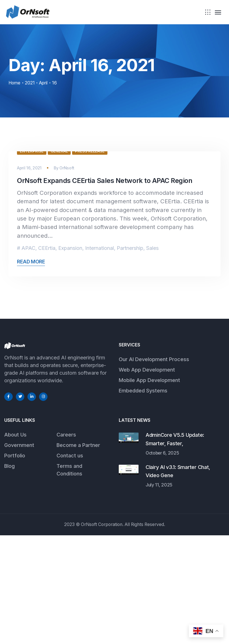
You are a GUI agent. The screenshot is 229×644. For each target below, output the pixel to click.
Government (19, 554)
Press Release (90, 260)
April (46, 83)
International (100, 357)
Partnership (130, 357)
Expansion (70, 357)
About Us (15, 543)
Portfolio (15, 564)
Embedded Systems (143, 499)
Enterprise (32, 260)
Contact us (70, 564)
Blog (9, 575)
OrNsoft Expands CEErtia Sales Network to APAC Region (105, 289)
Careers (66, 543)
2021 (31, 83)
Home (15, 83)
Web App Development (147, 478)
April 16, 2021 (29, 277)
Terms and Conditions (69, 578)
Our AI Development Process (154, 468)
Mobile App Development (149, 489)
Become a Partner (78, 554)
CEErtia (47, 357)
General (59, 260)
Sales (152, 357)
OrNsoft (67, 277)
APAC (28, 357)
